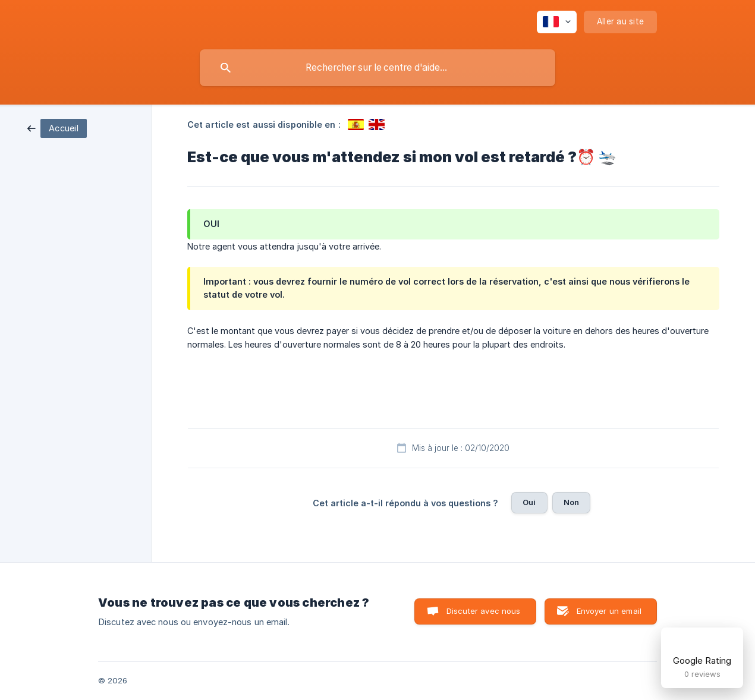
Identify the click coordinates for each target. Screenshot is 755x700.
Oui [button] (529, 502)
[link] (57, 127)
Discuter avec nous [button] (484, 611)
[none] (557, 22)
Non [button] (571, 502)
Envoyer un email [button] (609, 611)
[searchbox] (378, 68)
